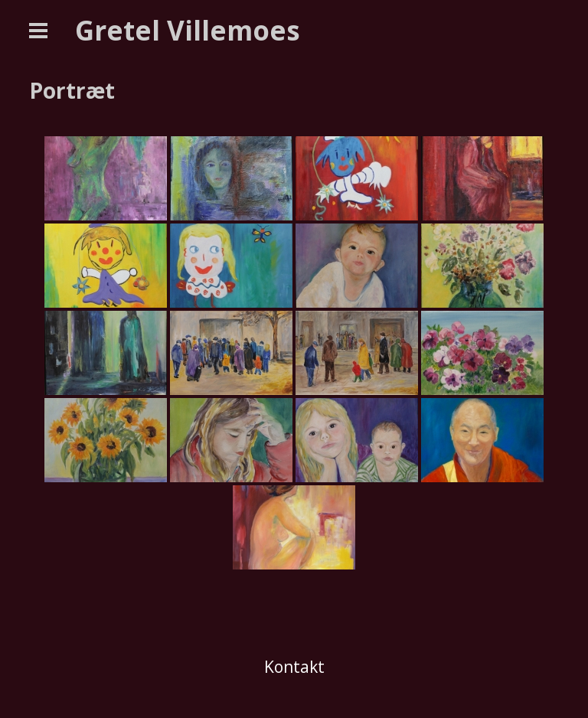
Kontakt (294, 667)
